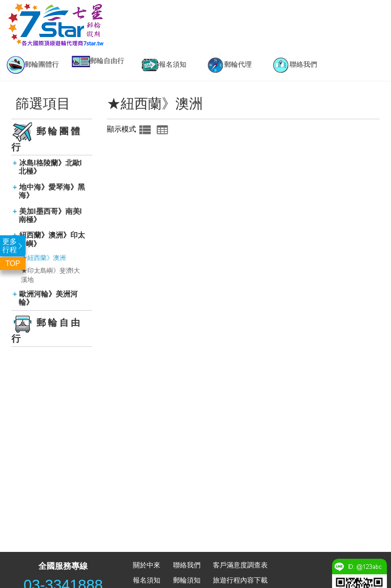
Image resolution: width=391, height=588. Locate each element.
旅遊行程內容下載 (240, 580)
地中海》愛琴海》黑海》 (52, 191)
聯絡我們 (294, 65)
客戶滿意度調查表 (240, 565)
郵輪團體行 (33, 65)
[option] (33, 65)
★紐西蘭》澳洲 (43, 258)
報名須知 (164, 65)
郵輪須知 (187, 580)
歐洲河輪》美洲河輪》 (48, 298)
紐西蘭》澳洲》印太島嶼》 (52, 239)
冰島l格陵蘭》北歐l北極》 (50, 167)
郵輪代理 (229, 65)
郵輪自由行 (98, 61)
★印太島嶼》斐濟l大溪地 (50, 275)
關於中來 (147, 565)
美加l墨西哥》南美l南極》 (50, 215)
